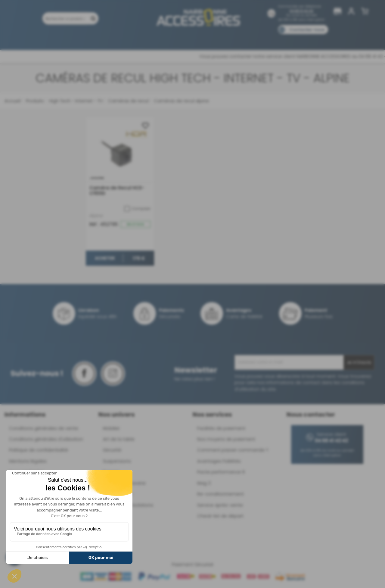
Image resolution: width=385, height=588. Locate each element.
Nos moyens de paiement (226, 439)
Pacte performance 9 (221, 472)
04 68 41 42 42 (301, 11)
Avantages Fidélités (219, 461)
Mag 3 (204, 483)
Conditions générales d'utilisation (46, 439)
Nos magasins (171, 38)
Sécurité (112, 450)
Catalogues (277, 38)
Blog (303, 38)
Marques (204, 38)
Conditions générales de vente (44, 428)
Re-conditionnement (220, 494)
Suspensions (117, 461)
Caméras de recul (128, 101)
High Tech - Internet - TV (75, 101)
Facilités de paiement (221, 428)
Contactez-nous (307, 30)
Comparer (137, 209)
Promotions (72, 38)
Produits (41, 38)
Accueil (12, 101)
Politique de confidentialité (39, 450)
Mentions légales (28, 461)
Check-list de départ (220, 516)
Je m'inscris (359, 362)
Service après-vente (220, 505)
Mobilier (111, 428)
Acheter (104, 258)
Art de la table (119, 439)
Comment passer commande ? (233, 450)
